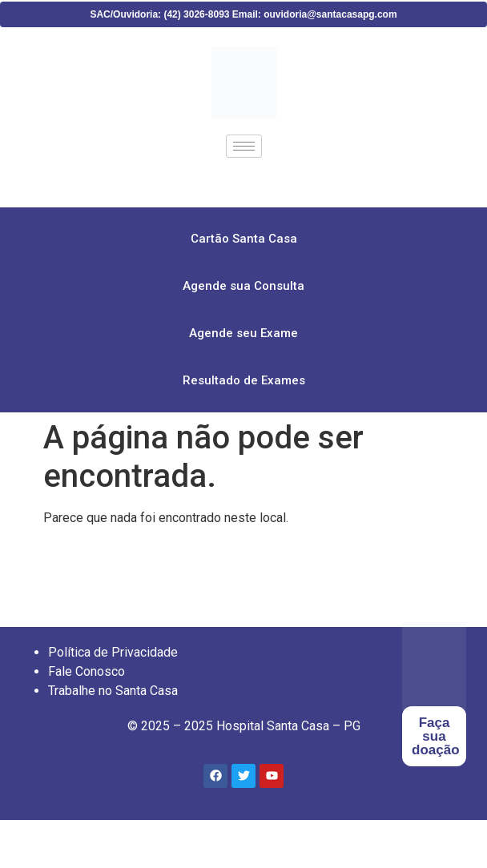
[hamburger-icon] (244, 146)
